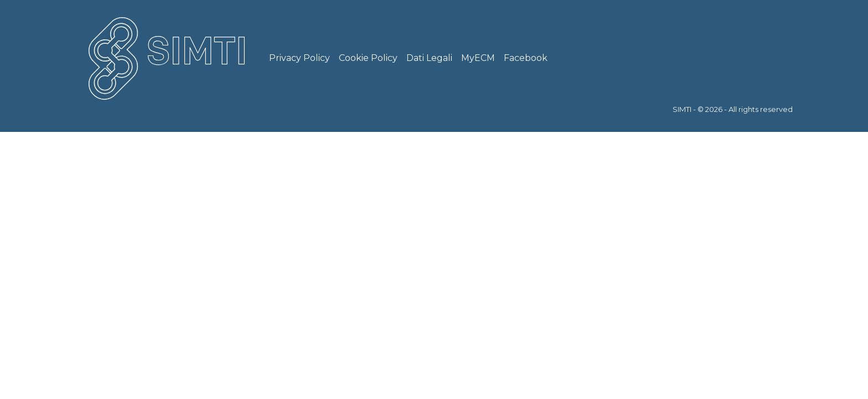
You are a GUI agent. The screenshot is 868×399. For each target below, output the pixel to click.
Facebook (526, 58)
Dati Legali (429, 58)
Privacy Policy (299, 58)
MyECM (478, 58)
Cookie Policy (368, 58)
